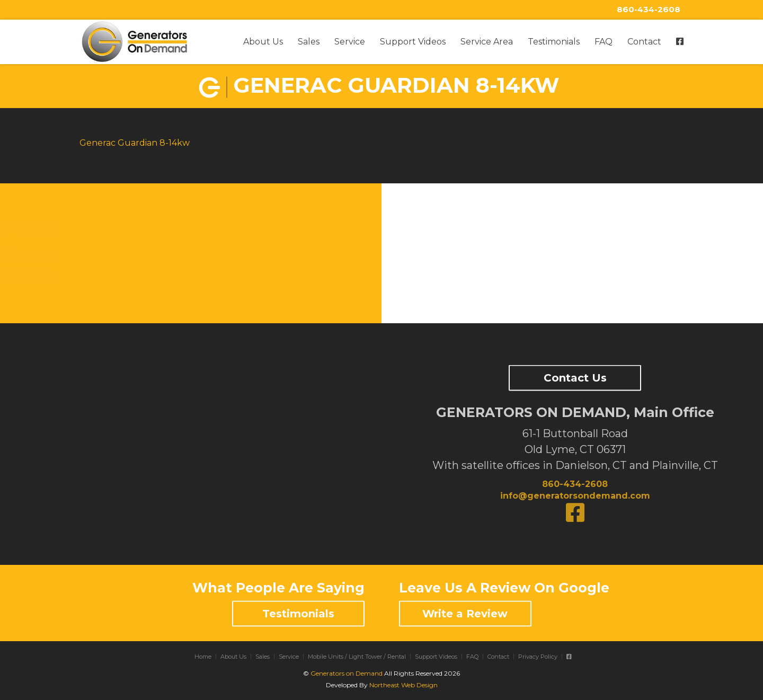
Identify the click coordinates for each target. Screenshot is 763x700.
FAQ (604, 42)
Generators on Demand (347, 673)
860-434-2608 (649, 9)
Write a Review (465, 614)
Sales (309, 42)
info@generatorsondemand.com (575, 496)
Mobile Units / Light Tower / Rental (357, 657)
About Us (263, 42)
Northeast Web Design (403, 685)
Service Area (487, 42)
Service (350, 42)
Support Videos (413, 42)
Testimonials (554, 42)
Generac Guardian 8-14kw (135, 143)
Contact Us (575, 378)
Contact (644, 42)
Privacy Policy (538, 657)
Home (203, 657)
